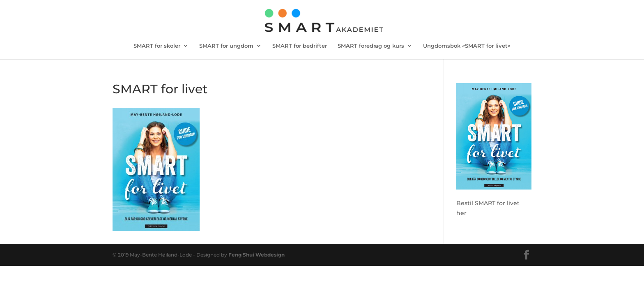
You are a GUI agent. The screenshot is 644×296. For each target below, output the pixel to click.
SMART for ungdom (226, 46)
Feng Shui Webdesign (256, 255)
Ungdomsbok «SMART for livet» (467, 46)
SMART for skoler (157, 46)
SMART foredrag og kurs (371, 46)
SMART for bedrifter (300, 46)
